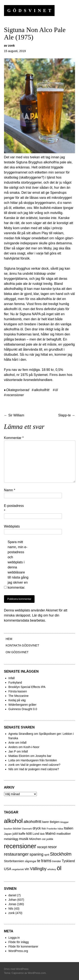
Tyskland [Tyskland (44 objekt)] (68, 861)
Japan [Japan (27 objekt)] (8, 834)
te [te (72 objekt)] (39, 861)
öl (56, 390)
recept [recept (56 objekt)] (42, 847)
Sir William (14, 415)
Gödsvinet (30, 11)
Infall (12, 678)
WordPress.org (18, 951)
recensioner (15, 395)
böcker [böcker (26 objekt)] (17, 829)
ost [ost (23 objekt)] (44, 839)
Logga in (14, 938)
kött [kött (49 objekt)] (29, 833)
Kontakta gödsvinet (22, 645)
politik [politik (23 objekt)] (50, 839)
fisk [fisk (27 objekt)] (44, 829)
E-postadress (14, 508)
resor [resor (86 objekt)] (52, 847)
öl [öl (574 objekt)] (59, 868)
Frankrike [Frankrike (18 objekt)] (52, 829)
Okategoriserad (18, 390)
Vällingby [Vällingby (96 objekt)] (38, 869)
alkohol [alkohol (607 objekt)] (13, 821)
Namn (10, 490)
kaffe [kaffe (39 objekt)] (22, 834)
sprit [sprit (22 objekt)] (47, 855)
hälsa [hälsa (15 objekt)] (60, 829)
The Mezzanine (19, 696)
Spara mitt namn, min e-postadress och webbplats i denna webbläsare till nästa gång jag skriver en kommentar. (18, 565)
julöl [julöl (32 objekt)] (15, 834)
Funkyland (15, 682)
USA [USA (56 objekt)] (8, 869)
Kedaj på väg (17, 700)
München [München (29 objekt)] (35, 839)
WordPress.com (37, 973)
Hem (9, 639)
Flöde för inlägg (19, 942)
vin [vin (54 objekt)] (27, 869)
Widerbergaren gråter (22, 705)
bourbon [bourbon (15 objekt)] (8, 829)
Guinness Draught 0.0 (23, 709)
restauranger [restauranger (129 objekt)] (16, 854)
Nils (11, 909)
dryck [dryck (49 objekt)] (37, 828)
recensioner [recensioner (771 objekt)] (20, 846)
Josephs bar (43, 756)
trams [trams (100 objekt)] (46, 861)
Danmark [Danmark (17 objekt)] (27, 829)
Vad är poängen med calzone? (40, 765)
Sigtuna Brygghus (29, 162)
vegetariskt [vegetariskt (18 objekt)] (18, 869)
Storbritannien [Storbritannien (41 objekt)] (14, 861)
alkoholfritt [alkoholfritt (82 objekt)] (33, 822)
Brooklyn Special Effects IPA (27, 687)
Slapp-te (67, 415)
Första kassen (18, 691)
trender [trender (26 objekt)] (57, 861)
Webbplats (12, 526)
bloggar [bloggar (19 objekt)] (65, 822)
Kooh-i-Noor (31, 747)
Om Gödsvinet (17, 652)
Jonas (12, 904)
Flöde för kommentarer (23, 946)
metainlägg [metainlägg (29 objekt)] (11, 839)
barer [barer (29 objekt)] (46, 822)
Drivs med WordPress (16, 969)
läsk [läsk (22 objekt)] (42, 834)
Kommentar (14, 438)
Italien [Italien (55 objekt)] (69, 828)
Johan (12, 900)
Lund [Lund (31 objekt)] (36, 834)
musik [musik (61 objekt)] (24, 839)
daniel (12, 895)
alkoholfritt (42, 390)
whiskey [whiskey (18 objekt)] (52, 869)
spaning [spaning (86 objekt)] (36, 854)
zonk (11, 46)
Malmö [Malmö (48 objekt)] (51, 833)
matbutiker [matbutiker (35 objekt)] (64, 834)
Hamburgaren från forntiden (39, 760)
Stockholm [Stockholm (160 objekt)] (61, 854)
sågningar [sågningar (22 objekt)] (31, 861)
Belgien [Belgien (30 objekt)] (55, 822)
